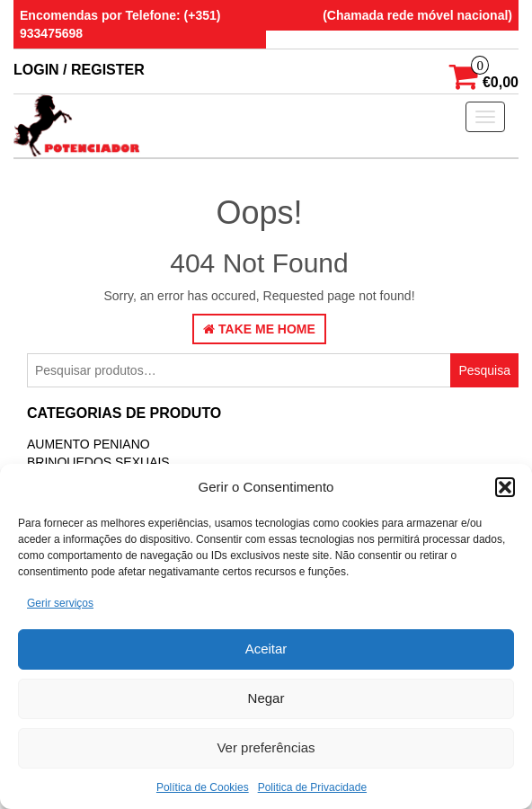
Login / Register (79, 70)
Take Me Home (259, 329)
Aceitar (266, 649)
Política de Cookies (203, 787)
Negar (266, 698)
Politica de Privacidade (312, 787)
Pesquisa (484, 370)
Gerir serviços (60, 603)
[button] (505, 487)
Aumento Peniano (89, 444)
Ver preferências (266, 747)
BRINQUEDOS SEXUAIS (98, 462)
